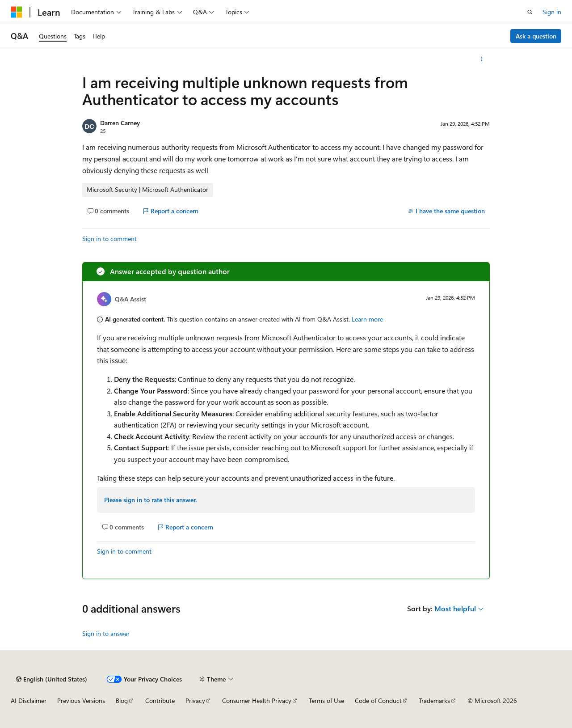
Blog (122, 700)
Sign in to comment (109, 239)
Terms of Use (326, 700)
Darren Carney (120, 123)
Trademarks (434, 700)
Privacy (195, 700)
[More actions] (482, 59)
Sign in (552, 12)
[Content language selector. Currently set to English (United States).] (52, 679)
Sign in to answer (106, 633)
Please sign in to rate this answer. (150, 500)
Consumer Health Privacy (257, 700)
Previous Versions (81, 700)
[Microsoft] (17, 12)
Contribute (160, 700)
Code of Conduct (378, 700)
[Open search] (530, 12)
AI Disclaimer (29, 700)
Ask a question (536, 36)
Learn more (367, 319)
